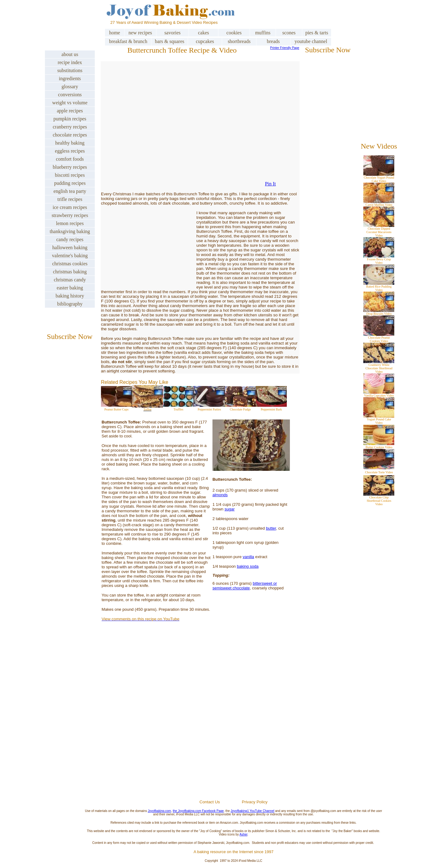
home (115, 33)
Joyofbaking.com (159, 811)
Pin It (270, 184)
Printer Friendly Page (285, 48)
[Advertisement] (234, 725)
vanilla (249, 557)
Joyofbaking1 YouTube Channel (253, 811)
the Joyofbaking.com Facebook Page (198, 811)
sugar (230, 509)
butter (271, 528)
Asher (243, 834)
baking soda (248, 566)
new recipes (140, 33)
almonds (220, 495)
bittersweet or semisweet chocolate (245, 586)
